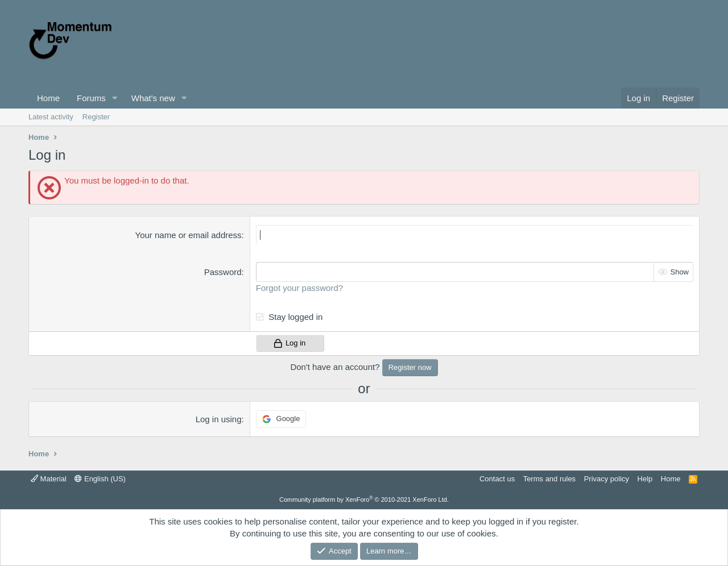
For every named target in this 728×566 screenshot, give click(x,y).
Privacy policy (607, 479)
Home (48, 98)
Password (223, 272)
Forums (91, 98)
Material (49, 479)
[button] (115, 98)
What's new (153, 98)
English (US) (100, 479)
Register (96, 117)
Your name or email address (189, 235)
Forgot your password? (299, 288)
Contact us (497, 479)
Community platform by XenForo (364, 500)
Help (645, 479)
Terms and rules (549, 479)
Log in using (219, 419)
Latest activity (51, 117)
